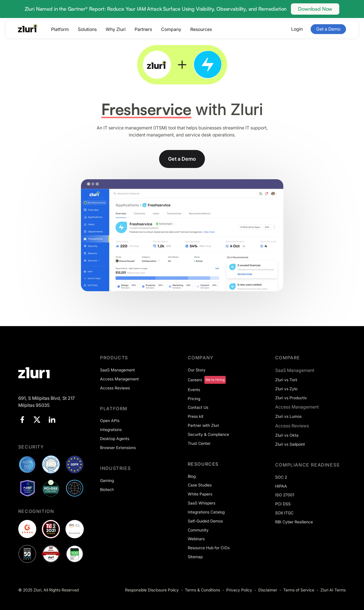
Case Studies (200, 485)
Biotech (107, 489)
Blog (192, 476)
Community (198, 530)
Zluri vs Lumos (288, 416)
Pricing (194, 399)
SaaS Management (117, 370)
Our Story (197, 370)
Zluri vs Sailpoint (290, 444)
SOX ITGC (284, 513)
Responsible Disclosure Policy (152, 590)
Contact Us (198, 407)
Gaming (107, 480)
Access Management (119, 379)
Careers (195, 380)
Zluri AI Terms (333, 590)
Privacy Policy (239, 590)
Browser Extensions (118, 448)
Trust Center (199, 443)
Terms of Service (299, 590)
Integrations (111, 430)
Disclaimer (268, 590)
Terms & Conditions (203, 590)
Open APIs (110, 421)
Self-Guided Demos (205, 521)
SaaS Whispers (202, 503)
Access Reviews (115, 388)
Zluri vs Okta (287, 435)
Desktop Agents (115, 439)
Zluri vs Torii (286, 380)
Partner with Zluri (203, 425)
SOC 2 (281, 477)
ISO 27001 (285, 495)
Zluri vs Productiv (291, 398)
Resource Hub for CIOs (209, 548)
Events (194, 390)
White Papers (200, 494)
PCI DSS (283, 504)
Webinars (196, 539)
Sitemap (195, 557)
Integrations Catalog (206, 512)
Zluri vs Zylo (286, 389)
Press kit (196, 416)
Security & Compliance (208, 434)
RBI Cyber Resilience (294, 522)
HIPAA (281, 486)
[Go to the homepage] (28, 28)
